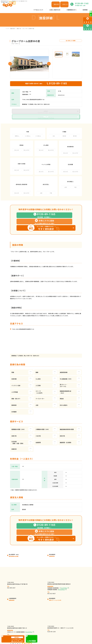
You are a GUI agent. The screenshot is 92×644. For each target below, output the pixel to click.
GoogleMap (64, 550)
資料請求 (67, 631)
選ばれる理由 (46, 625)
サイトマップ (73, 639)
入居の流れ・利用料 (48, 623)
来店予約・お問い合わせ (72, 628)
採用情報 (67, 618)
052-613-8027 (52, 555)
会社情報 (45, 620)
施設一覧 (19, 29)
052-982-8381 (11, 598)
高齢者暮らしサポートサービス (51, 633)
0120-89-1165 (52, 593)
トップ (7, 29)
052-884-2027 (11, 549)
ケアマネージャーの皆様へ (50, 628)
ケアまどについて (47, 618)
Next (49, 64)
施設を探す (13, 29)
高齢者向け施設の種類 (71, 625)
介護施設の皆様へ (47, 631)
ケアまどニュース (70, 623)
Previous (10, 64)
